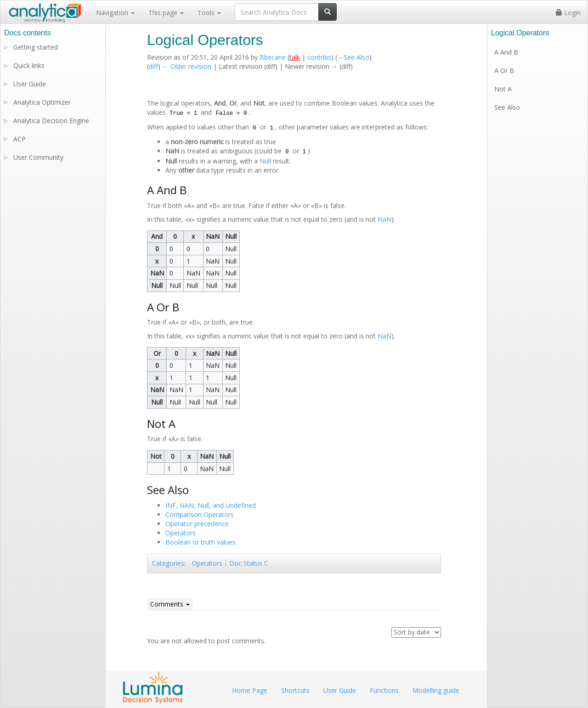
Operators (181, 533)
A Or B (504, 70)
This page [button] (166, 13)
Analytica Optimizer (42, 102)
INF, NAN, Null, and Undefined (211, 505)
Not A (503, 89)
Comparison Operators (200, 514)
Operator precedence (197, 524)
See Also (507, 107)
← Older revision (187, 66)
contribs (319, 57)
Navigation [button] (115, 13)
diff (153, 66)
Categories (168, 563)
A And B (506, 52)
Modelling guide (436, 690)
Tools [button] (209, 13)
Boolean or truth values (201, 542)
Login (568, 13)
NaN (384, 219)
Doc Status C (249, 563)
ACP (20, 139)
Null (265, 161)
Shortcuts (295, 690)
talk (295, 57)
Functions (384, 690)
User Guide (30, 84)
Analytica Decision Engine (51, 121)
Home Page (250, 690)
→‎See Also (353, 57)
